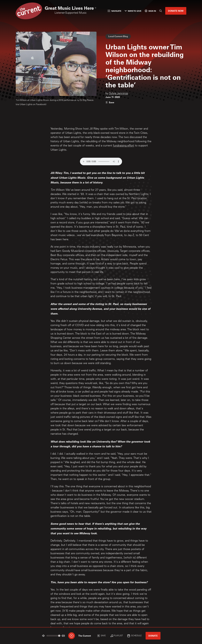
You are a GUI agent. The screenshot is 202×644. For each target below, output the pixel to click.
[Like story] (110, 102)
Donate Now (176, 11)
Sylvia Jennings (119, 94)
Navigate (114, 11)
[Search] (161, 11)
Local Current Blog (118, 36)
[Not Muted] (43, 636)
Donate (153, 636)
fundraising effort (124, 146)
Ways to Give (133, 11)
